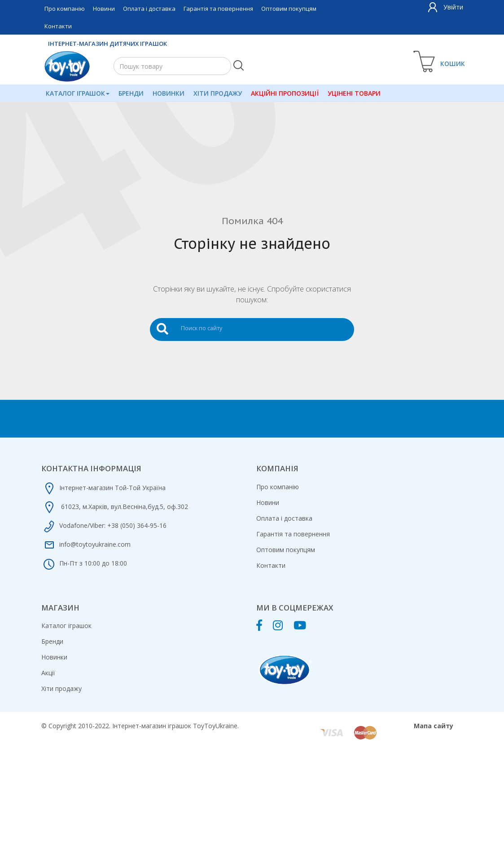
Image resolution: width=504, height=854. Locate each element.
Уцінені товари (352, 93)
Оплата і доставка (149, 9)
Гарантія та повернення (218, 9)
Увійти (453, 7)
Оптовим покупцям (289, 9)
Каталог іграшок (77, 93)
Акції (48, 673)
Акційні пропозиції (283, 93)
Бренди (130, 93)
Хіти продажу (217, 93)
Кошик (453, 64)
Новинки (168, 93)
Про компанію (65, 9)
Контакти (58, 26)
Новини (104, 9)
